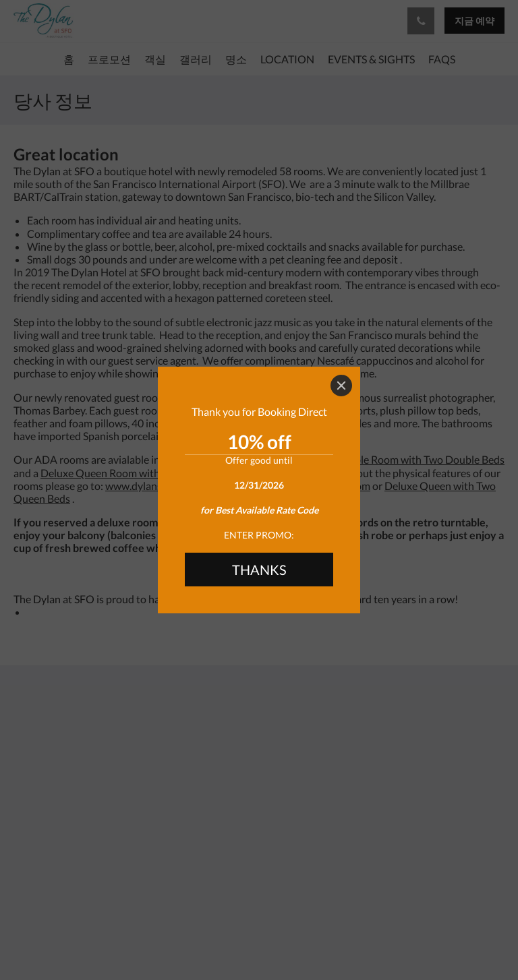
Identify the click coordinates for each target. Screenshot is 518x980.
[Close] (341, 386)
